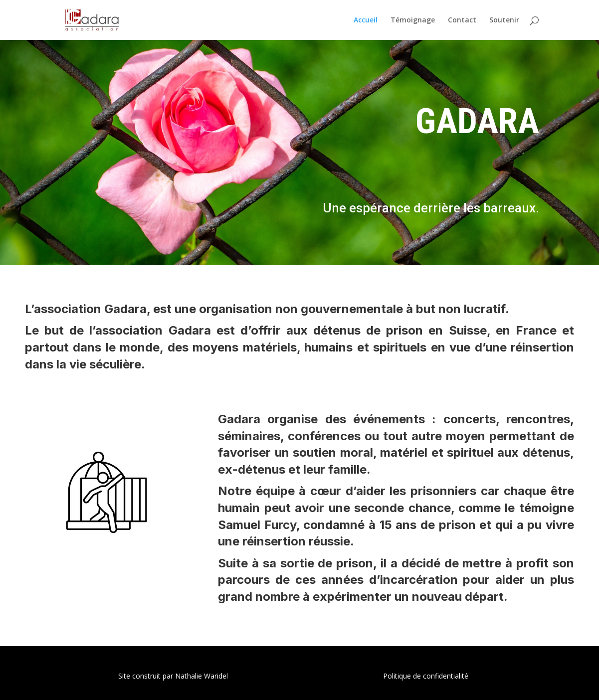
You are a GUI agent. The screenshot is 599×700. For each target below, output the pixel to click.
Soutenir (504, 20)
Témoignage (413, 20)
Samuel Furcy (257, 525)
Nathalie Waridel (201, 676)
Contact (462, 20)
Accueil (366, 20)
